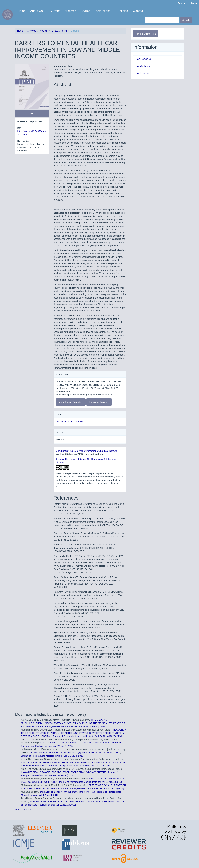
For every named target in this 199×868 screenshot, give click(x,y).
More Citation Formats (71, 402)
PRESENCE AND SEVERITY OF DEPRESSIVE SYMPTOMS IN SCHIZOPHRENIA (72, 801)
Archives (70, 11)
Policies (123, 11)
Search (85, 11)
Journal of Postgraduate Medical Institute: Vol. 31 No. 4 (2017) (53, 756)
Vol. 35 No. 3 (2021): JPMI (54, 31)
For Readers (143, 59)
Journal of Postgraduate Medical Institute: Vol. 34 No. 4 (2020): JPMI (71, 726)
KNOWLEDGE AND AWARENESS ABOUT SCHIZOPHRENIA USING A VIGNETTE (64, 772)
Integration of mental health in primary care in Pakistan (67, 792)
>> (31, 810)
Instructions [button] (104, 11)
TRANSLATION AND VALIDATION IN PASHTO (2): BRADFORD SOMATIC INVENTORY (75, 752)
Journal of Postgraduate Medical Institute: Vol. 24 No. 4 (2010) (90, 782)
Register (182, 3)
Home (21, 11)
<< (16, 810)
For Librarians (144, 73)
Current (55, 11)
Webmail (138, 11)
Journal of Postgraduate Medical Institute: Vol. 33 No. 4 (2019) (80, 766)
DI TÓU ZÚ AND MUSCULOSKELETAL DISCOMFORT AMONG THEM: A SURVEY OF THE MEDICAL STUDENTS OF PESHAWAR (73, 723)
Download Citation (99, 402)
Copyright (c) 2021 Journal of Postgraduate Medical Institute (86, 451)
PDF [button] (32, 113)
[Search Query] (162, 20)
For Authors (143, 66)
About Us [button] (38, 11)
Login (194, 3)
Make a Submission (146, 34)
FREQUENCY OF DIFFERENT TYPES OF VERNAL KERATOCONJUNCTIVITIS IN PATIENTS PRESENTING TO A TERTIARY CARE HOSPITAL (74, 733)
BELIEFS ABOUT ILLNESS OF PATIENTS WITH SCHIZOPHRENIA (75, 743)
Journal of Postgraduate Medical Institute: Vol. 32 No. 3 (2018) (92, 788)
